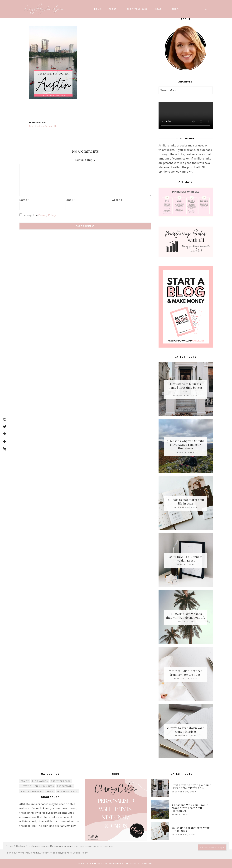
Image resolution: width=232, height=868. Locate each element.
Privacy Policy (47, 215)
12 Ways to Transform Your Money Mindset (186, 730)
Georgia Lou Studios (139, 863)
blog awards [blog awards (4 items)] (40, 781)
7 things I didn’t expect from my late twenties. (186, 673)
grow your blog (137, 9)
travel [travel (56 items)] (50, 791)
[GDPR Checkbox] (21, 215)
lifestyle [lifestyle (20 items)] (26, 786)
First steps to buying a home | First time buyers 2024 (186, 387)
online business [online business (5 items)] (44, 786)
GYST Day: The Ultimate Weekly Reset (186, 559)
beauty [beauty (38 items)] (25, 781)
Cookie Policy (80, 853)
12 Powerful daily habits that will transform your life (186, 616)
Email (70, 200)
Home (98, 9)
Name (24, 200)
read (159, 9)
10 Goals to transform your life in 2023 (186, 502)
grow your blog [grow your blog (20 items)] (61, 781)
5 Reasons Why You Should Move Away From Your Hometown (186, 444)
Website (117, 200)
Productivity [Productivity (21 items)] (65, 786)
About (113, 9)
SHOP (175, 9)
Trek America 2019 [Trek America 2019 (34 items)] (67, 791)
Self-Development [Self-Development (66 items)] (31, 791)
